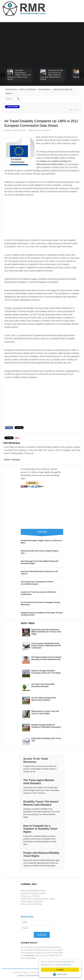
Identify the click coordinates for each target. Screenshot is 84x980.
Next (82, 75)
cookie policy (29, 955)
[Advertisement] (42, 46)
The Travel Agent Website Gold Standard (39, 782)
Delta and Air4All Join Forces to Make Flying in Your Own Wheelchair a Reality (52, 75)
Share (9, 428)
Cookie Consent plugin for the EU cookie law (60, 974)
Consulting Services (63, 90)
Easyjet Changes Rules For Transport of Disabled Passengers (46, 726)
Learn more (67, 965)
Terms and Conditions (21, 973)
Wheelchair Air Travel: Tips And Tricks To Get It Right (45, 712)
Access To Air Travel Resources (36, 760)
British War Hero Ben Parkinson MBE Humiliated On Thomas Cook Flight (46, 632)
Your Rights (11, 90)
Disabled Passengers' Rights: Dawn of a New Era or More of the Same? (19, 75)
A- (77, 110)
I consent (60, 970)
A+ (71, 110)
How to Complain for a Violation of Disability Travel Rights (40, 829)
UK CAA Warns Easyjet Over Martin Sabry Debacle (44, 699)
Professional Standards (37, 973)
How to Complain (27, 90)
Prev (3, 75)
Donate (9, 94)
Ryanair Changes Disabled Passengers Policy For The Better (46, 672)
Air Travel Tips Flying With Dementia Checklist (43, 685)
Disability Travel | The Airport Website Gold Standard (41, 803)
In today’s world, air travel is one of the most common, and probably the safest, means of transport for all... (40, 769)
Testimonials (44, 90)
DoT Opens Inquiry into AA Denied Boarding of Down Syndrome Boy (46, 658)
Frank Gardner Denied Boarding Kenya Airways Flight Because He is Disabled (46, 646)
